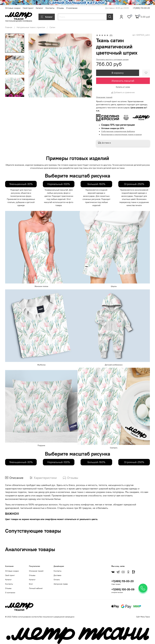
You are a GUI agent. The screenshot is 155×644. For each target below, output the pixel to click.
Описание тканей (36, 571)
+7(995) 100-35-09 (123, 589)
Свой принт (28, 8)
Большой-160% (96, 184)
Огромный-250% (134, 184)
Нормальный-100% (59, 184)
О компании (72, 8)
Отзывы (60, 8)
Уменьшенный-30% (21, 184)
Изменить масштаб (123, 81)
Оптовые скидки (13, 8)
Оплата (57, 580)
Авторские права (61, 584)
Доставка (57, 575)
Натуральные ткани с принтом (31, 27)
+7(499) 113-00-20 (141, 8)
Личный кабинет (36, 588)
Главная (9, 27)
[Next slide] (15, 94)
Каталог (40, 8)
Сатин (52, 27)
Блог (31, 584)
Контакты (50, 8)
